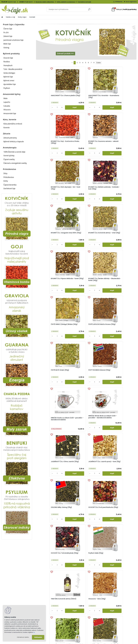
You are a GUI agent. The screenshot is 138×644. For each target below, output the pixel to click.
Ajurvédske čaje (10, 84)
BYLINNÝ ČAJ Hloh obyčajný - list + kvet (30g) (48, 143)
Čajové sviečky (9, 159)
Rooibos (7, 62)
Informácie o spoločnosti (118, 623)
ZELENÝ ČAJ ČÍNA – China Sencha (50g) (73, 376)
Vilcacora (7, 110)
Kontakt (32, 17)
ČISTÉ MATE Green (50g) (47, 237)
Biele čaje (7, 44)
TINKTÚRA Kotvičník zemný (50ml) (98, 330)
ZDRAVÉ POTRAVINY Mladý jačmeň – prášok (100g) (48, 376)
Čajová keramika (10, 185)
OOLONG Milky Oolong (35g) (97, 284)
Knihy (6, 181)
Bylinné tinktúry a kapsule (14, 141)
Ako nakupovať (47, 625)
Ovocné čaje (8, 58)
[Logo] (15, 9)
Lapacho (7, 102)
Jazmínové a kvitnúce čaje (13, 40)
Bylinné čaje (8, 77)
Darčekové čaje (9, 188)
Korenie (7, 127)
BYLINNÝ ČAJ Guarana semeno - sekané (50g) (122, 96)
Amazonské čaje (10, 113)
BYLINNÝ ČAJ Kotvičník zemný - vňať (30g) (122, 143)
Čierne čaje (8, 29)
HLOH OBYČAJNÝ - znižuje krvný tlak (53, 400)
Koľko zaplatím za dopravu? (66, 2)
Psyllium (7, 88)
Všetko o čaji (10, 17)
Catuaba (7, 106)
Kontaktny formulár (115, 630)
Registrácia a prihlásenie (50, 623)
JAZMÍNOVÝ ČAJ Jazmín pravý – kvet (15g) (72, 284)
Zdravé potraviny (10, 138)
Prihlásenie (119, 2)
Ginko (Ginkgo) (9, 73)
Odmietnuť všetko (23, 637)
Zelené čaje (8, 36)
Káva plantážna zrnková (13, 124)
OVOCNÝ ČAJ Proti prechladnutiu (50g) (121, 284)
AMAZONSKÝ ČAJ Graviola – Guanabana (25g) (73, 96)
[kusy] (42, 107)
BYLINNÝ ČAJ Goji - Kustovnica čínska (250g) (98, 96)
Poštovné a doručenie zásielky (85, 623)
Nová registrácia (131, 2)
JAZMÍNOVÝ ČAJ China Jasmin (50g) (47, 284)
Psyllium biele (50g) (71, 329)
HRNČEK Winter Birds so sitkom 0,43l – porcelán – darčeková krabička (123, 238)
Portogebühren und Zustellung (86, 630)
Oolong (6, 48)
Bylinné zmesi (9, 80)
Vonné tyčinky (9, 156)
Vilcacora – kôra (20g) (122, 329)
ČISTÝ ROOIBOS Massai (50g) (72, 238)
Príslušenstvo (9, 177)
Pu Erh (6, 32)
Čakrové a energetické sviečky (15, 163)
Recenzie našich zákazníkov (45, 2)
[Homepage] (2, 17)
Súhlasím (38, 637)
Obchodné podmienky (117, 625)
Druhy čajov (22, 17)
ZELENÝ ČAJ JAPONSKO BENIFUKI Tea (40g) (122, 376)
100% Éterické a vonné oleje (14, 152)
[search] (89, 10)
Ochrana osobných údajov (118, 628)
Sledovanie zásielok (82, 625)
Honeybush (8, 65)
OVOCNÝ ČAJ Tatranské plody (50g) (47, 330)
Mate (5, 98)
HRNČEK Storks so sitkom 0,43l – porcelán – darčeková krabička (98, 239)
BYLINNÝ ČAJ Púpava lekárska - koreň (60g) (46, 190)
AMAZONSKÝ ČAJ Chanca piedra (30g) (48, 96)
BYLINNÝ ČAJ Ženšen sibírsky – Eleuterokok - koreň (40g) (72, 191)
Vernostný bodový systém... (48, 589)
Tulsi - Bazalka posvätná (13, 69)
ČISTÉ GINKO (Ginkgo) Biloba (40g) (97, 190)
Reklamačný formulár (49, 628)
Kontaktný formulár (85, 2)
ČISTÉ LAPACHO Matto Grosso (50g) (122, 190)
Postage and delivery (82, 628)
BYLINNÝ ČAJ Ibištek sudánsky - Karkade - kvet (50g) (73, 143)
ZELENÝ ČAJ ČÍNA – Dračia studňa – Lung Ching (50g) (99, 376)
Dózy (5, 173)
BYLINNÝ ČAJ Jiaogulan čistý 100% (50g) (97, 143)
